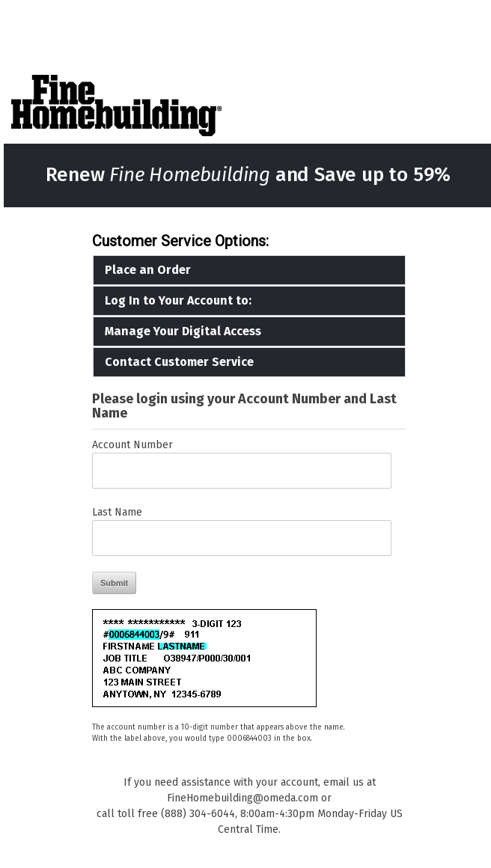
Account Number (132, 445)
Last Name (117, 512)
